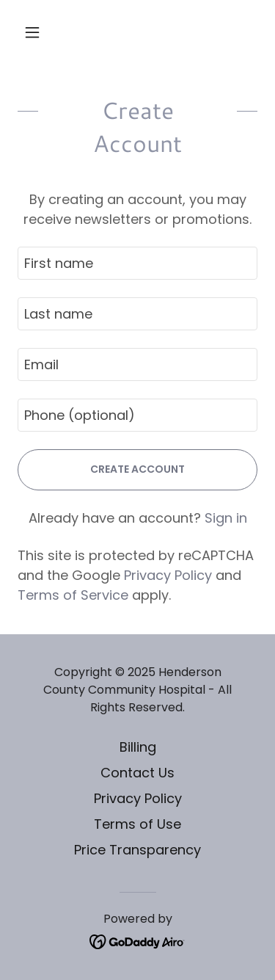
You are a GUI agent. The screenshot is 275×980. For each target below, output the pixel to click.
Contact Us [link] (137, 773)
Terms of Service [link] (73, 595)
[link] (137, 941)
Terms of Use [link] (137, 824)
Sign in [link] (226, 518)
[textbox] (137, 263)
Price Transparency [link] (137, 850)
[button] (36, 32)
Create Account (137, 469)
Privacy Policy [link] (168, 575)
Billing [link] (138, 747)
